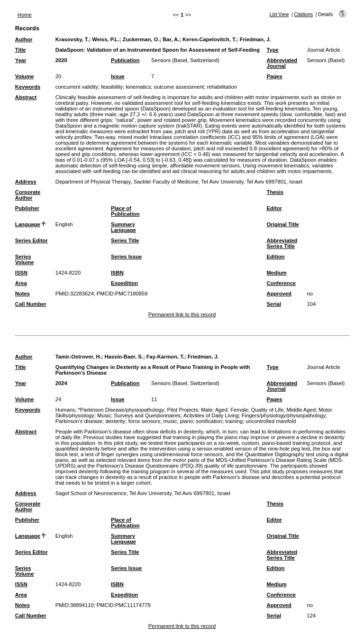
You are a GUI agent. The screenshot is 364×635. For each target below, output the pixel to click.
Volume (25, 76)
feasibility (112, 87)
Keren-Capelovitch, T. (209, 39)
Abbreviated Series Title (282, 243)
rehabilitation (222, 87)
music (170, 421)
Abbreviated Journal (282, 63)
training (234, 421)
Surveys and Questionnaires (148, 415)
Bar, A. (171, 39)
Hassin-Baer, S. (123, 357)
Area (21, 283)
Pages (275, 76)
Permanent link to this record (182, 314)
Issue (118, 76)
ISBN (117, 273)
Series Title (125, 240)
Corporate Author (28, 195)
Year (21, 60)
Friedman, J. (255, 39)
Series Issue (126, 257)
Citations (303, 14)
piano (186, 421)
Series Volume (25, 259)
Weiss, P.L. (105, 39)
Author (24, 39)
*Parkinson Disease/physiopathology (121, 410)
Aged (221, 410)
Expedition (124, 283)
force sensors (144, 421)
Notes (23, 294)
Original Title (283, 224)
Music (104, 415)
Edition (276, 257)
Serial (274, 304)
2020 (61, 60)
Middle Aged (301, 410)
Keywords (28, 87)
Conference (282, 283)
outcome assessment (179, 87)
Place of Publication (125, 211)
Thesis (275, 192)
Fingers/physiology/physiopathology (284, 415)
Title (21, 50)
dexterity (115, 421)
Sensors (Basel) (326, 60)
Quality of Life (267, 410)
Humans (65, 410)
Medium (277, 273)
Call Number (31, 304)
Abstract (26, 97)
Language (28, 224)
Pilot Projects (183, 410)
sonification (209, 421)
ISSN (21, 273)
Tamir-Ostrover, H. (78, 357)
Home (25, 15)
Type (273, 50)
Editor (274, 208)
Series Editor (32, 240)
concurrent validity (77, 87)
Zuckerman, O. (141, 39)
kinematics (138, 87)
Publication (125, 60)
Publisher (27, 208)
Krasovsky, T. (72, 39)
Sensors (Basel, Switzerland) (185, 60)
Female (239, 410)
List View (279, 14)
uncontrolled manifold (271, 421)
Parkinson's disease (79, 421)
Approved (279, 294)
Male (207, 410)
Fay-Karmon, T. (165, 357)
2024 (61, 383)
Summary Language (123, 227)
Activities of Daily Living (211, 415)
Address (26, 182)
